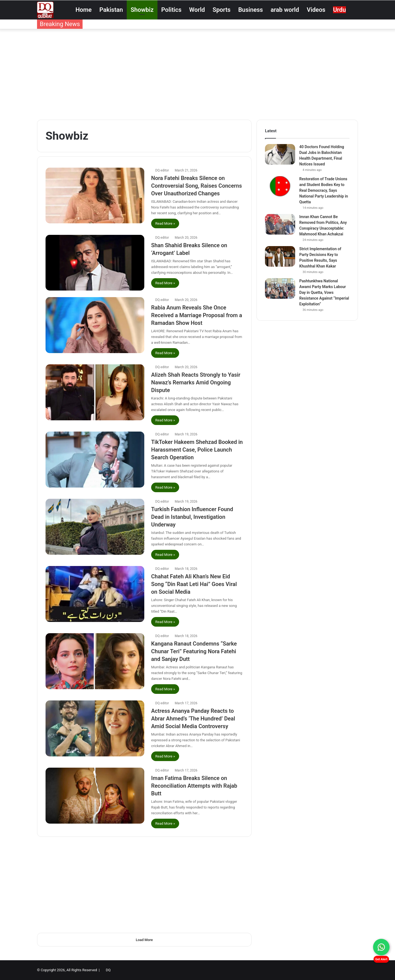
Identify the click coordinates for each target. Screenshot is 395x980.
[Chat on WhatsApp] (381, 947)
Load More (144, 940)
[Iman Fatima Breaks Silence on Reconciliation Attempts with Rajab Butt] (95, 795)
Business (250, 10)
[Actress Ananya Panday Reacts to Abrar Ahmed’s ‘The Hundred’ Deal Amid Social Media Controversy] (95, 728)
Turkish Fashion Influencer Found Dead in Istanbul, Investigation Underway (192, 517)
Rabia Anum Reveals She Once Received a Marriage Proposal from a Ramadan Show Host (197, 315)
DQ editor (162, 170)
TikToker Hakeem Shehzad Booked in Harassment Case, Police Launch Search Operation (197, 450)
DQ (108, 970)
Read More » (165, 223)
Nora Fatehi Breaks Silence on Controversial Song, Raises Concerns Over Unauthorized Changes (197, 186)
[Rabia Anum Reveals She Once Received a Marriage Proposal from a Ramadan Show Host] (95, 325)
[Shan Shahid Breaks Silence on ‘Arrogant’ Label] (95, 263)
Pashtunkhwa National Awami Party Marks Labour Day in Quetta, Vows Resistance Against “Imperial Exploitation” (324, 292)
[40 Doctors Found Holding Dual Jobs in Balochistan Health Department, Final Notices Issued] (280, 154)
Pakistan (111, 10)
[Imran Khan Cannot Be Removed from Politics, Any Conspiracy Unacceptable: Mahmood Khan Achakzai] (280, 224)
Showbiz (142, 10)
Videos (316, 10)
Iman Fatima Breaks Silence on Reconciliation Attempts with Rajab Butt (194, 786)
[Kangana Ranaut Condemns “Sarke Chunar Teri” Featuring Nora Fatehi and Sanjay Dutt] (95, 661)
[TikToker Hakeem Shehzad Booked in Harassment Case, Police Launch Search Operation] (95, 459)
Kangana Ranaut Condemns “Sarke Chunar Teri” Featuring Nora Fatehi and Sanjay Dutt (194, 651)
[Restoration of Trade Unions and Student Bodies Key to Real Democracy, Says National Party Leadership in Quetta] (280, 186)
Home (84, 10)
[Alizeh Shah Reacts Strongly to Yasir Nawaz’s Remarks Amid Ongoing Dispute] (95, 392)
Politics (171, 10)
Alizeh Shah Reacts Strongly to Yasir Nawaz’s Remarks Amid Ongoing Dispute (196, 382)
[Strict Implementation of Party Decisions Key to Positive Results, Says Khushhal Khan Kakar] (280, 256)
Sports (222, 10)
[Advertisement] (198, 73)
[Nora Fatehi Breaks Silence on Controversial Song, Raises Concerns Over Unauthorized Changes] (95, 195)
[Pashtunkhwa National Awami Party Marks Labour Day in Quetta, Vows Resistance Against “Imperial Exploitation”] (280, 288)
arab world (285, 10)
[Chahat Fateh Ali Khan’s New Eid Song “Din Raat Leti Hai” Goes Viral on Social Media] (95, 594)
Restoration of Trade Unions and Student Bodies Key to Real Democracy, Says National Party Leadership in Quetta (324, 190)
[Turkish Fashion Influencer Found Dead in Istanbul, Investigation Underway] (95, 527)
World (197, 10)
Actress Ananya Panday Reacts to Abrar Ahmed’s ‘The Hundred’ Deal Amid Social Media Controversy (193, 719)
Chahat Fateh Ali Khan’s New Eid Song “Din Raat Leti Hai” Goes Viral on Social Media (194, 584)
